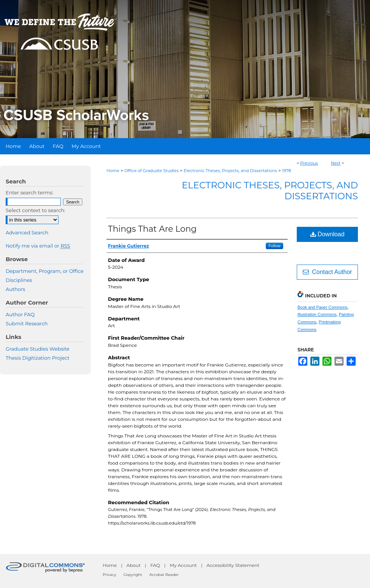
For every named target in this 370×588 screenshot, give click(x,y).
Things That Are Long (152, 229)
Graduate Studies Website (38, 349)
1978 (287, 171)
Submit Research (27, 323)
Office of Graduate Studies (151, 171)
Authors (15, 289)
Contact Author (328, 272)
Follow (274, 246)
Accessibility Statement (233, 565)
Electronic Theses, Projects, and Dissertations (230, 171)
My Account (183, 565)
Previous (309, 163)
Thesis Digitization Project (38, 358)
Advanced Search (27, 232)
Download (328, 234)
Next (336, 163)
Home (113, 171)
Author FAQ (20, 314)
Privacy (109, 575)
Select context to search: (35, 210)
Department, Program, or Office (45, 271)
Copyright (133, 575)
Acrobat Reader (164, 575)
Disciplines (19, 280)
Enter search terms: (29, 192)
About (133, 565)
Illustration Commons (317, 314)
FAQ (155, 565)
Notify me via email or (38, 246)
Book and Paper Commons (322, 307)
